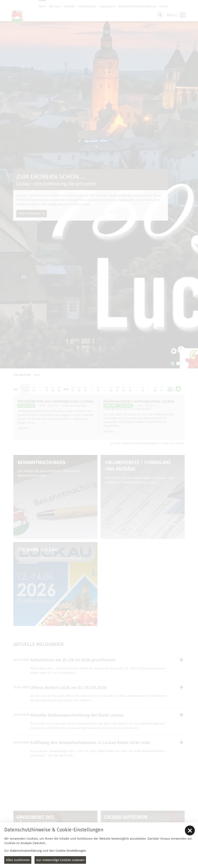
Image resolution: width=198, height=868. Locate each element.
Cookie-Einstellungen (71, 851)
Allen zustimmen (18, 860)
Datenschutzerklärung (26, 851)
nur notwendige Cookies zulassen (60, 860)
